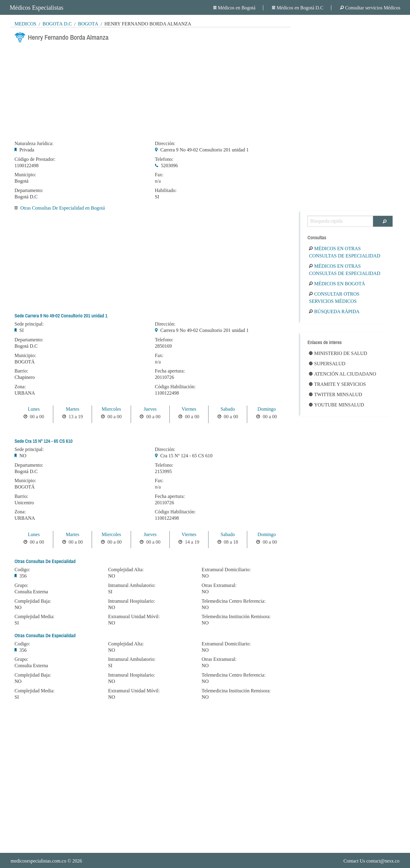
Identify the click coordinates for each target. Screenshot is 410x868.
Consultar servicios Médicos (370, 8)
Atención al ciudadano (343, 374)
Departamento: (29, 190)
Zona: (20, 387)
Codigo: (22, 570)
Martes (73, 409)
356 (23, 576)
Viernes (189, 409)
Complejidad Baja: (33, 601)
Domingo (267, 409)
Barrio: (21, 371)
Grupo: (21, 585)
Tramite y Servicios (337, 384)
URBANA (25, 393)
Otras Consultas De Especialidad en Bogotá (63, 208)
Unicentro (24, 503)
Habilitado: (166, 190)
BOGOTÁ (25, 362)
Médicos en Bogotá (234, 8)
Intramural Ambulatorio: (132, 585)
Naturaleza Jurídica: (34, 144)
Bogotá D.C (57, 24)
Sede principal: (29, 324)
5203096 (169, 166)
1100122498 (26, 166)
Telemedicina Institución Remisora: (236, 617)
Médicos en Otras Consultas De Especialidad (344, 252)
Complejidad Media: (34, 617)
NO (23, 456)
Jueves (150, 409)
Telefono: (164, 159)
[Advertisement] (150, 90)
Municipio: (25, 175)
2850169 (163, 346)
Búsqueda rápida (334, 311)
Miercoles (111, 409)
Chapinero (25, 377)
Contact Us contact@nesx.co (371, 861)
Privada (27, 150)
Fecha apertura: (170, 371)
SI (157, 197)
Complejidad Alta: (126, 570)
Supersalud (327, 364)
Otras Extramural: (219, 585)
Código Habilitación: (175, 387)
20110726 (164, 377)
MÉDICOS (25, 24)
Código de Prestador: (35, 159)
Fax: (159, 175)
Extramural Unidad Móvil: (134, 617)
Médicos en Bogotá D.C (298, 8)
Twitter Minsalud (336, 394)
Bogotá (88, 24)
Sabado (228, 409)
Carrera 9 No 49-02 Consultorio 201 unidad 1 (205, 150)
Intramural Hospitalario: (131, 601)
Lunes (34, 409)
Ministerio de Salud (338, 353)
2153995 (163, 471)
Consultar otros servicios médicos (334, 298)
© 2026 (46, 861)
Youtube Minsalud (336, 405)
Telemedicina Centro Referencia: (233, 601)
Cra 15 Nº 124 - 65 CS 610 (187, 456)
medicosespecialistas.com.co (38, 861)
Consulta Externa (31, 592)
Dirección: (165, 144)
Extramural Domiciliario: (226, 570)
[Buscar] (383, 221)
